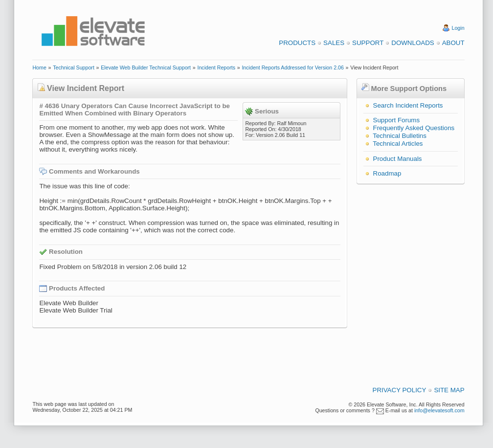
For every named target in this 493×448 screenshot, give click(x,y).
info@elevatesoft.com (439, 410)
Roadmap (387, 173)
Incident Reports (216, 67)
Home (39, 67)
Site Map (449, 390)
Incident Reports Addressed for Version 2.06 (293, 67)
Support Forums (397, 120)
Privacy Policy (400, 390)
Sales (334, 43)
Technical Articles (398, 144)
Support (368, 43)
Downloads (413, 43)
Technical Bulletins (400, 136)
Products (297, 43)
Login (458, 28)
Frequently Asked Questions (414, 128)
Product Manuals (398, 159)
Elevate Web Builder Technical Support (146, 67)
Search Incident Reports (408, 105)
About (453, 43)
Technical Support (74, 67)
